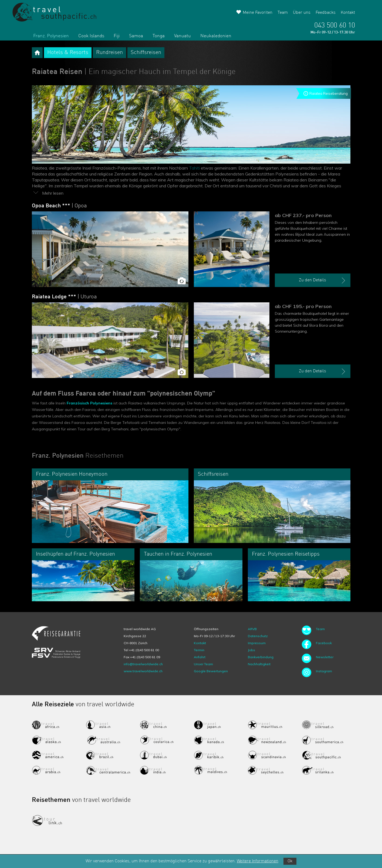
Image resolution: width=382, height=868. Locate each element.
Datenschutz (258, 636)
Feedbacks (326, 13)
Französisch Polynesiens (89, 403)
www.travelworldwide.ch (143, 671)
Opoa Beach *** (59, 206)
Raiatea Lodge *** (64, 297)
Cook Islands (91, 36)
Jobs (251, 650)
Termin (199, 650)
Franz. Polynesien (51, 36)
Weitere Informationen (258, 861)
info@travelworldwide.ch (143, 664)
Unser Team (203, 664)
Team (283, 13)
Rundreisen (109, 53)
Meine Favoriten (258, 13)
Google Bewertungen (211, 671)
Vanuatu (182, 36)
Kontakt (348, 13)
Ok (290, 861)
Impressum (257, 643)
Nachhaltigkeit (259, 664)
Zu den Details (323, 281)
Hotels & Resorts (68, 53)
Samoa (136, 36)
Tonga (159, 36)
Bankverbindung (261, 657)
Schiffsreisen (146, 53)
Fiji (117, 36)
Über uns (302, 13)
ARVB (252, 629)
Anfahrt (200, 657)
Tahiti (194, 168)
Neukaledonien (216, 36)
